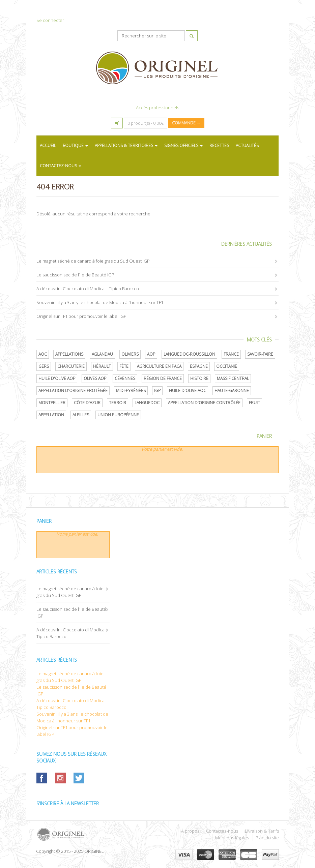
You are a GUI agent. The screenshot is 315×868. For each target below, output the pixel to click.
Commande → (186, 123)
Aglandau (102, 354)
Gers (44, 366)
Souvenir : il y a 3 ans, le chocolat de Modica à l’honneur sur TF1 (100, 302)
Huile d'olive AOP (57, 378)
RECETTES (219, 145)
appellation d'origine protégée (73, 391)
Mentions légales (232, 838)
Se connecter (50, 20)
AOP (151, 354)
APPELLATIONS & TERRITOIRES (126, 145)
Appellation (51, 415)
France (231, 354)
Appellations (69, 354)
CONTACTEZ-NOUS (61, 166)
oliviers (130, 354)
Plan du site (267, 838)
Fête (124, 366)
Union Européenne (118, 415)
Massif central (233, 378)
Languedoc (147, 403)
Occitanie (227, 366)
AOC (43, 354)
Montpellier (52, 403)
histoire (199, 378)
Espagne (199, 366)
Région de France (163, 378)
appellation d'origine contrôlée (204, 403)
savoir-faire (260, 354)
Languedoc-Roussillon (189, 354)
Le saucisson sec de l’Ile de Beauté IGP (75, 275)
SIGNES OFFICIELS (183, 145)
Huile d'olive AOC (188, 391)
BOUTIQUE (75, 145)
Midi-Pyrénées (131, 391)
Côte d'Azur (87, 403)
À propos (190, 831)
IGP (157, 391)
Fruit (254, 403)
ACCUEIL (48, 145)
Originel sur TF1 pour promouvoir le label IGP (81, 316)
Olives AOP (95, 378)
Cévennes (125, 378)
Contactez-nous (222, 831)
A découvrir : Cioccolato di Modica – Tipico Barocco (88, 289)
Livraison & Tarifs (262, 831)
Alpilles (81, 415)
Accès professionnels (157, 108)
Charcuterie (71, 366)
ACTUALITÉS (247, 145)
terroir (118, 403)
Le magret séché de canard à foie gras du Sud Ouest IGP (93, 261)
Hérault (102, 366)
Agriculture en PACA (159, 366)
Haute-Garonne (232, 391)
